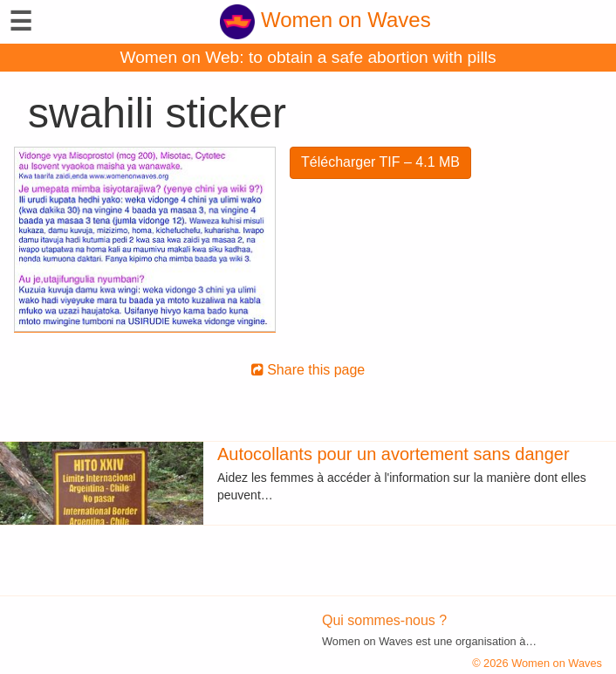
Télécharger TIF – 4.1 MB (380, 162)
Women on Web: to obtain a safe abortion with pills (308, 57)
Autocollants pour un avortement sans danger (394, 454)
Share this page (308, 370)
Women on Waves (325, 20)
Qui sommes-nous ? (384, 620)
